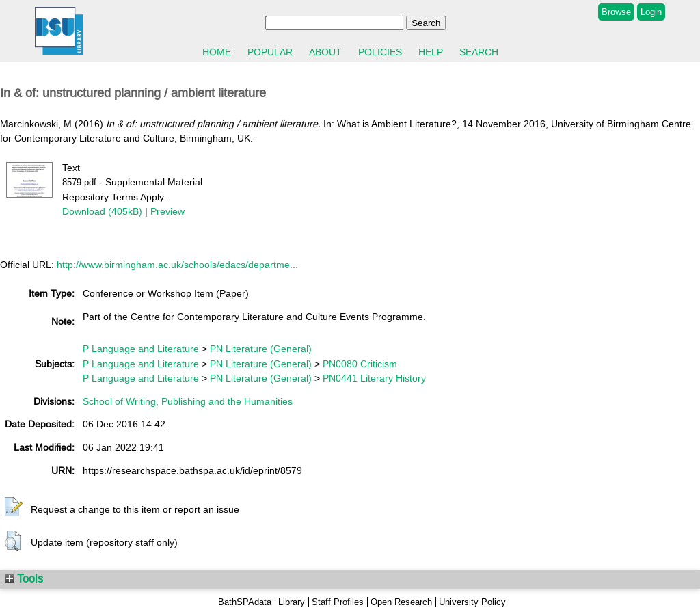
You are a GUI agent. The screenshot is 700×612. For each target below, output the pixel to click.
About (325, 52)
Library (292, 602)
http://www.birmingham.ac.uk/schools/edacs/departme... (177, 265)
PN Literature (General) (261, 349)
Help (431, 52)
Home (217, 52)
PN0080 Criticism (360, 364)
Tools (24, 578)
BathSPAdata (245, 602)
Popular (270, 52)
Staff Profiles (338, 602)
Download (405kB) (102, 211)
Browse (616, 12)
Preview (167, 211)
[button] (14, 507)
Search (479, 52)
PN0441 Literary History (374, 378)
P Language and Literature (141, 349)
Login (651, 12)
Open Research (401, 602)
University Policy (472, 602)
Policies (380, 52)
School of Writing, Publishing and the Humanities (188, 401)
